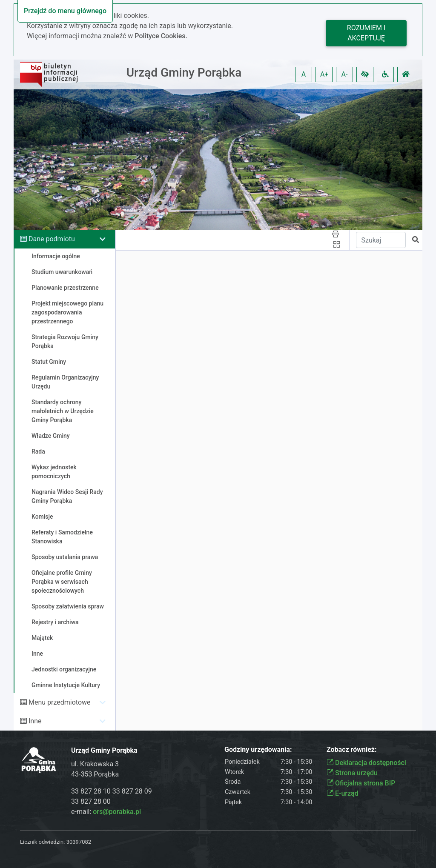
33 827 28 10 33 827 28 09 (112, 791)
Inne (35, 721)
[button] (365, 74)
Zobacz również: (352, 750)
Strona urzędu (352, 773)
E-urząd (343, 793)
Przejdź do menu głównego (65, 11)
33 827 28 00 (91, 801)
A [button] (304, 74)
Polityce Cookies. (161, 36)
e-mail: (106, 812)
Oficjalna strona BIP (361, 783)
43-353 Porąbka (95, 774)
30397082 (79, 842)
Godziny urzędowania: (258, 750)
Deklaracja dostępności (366, 763)
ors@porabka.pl (117, 812)
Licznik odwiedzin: (42, 842)
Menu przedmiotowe (60, 702)
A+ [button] (324, 74)
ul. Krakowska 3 (95, 764)
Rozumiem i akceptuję (366, 33)
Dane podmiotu (52, 239)
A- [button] (345, 74)
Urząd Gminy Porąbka (184, 73)
